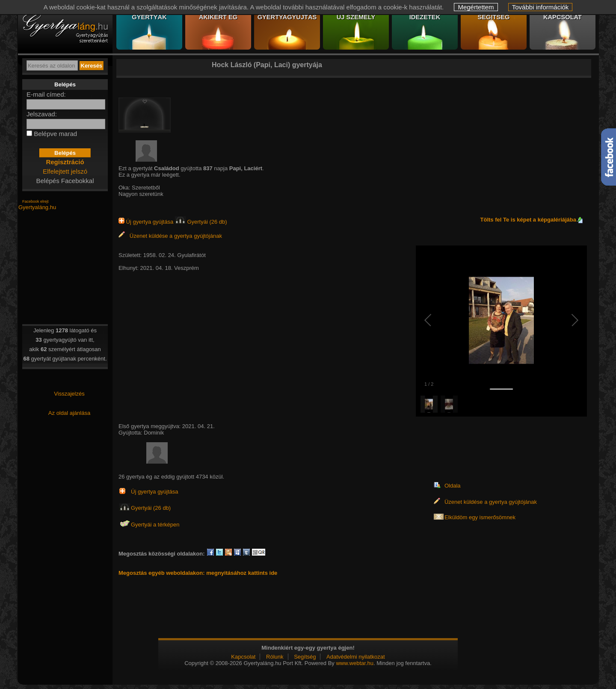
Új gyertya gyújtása (147, 222)
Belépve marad (55, 134)
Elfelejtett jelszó (65, 171)
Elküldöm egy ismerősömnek (480, 517)
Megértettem (476, 7)
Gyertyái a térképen (155, 525)
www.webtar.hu (354, 663)
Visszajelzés (69, 394)
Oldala (453, 486)
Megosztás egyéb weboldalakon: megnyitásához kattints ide (198, 573)
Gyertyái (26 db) (201, 222)
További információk (540, 7)
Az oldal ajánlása (69, 413)
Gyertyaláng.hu (37, 207)
